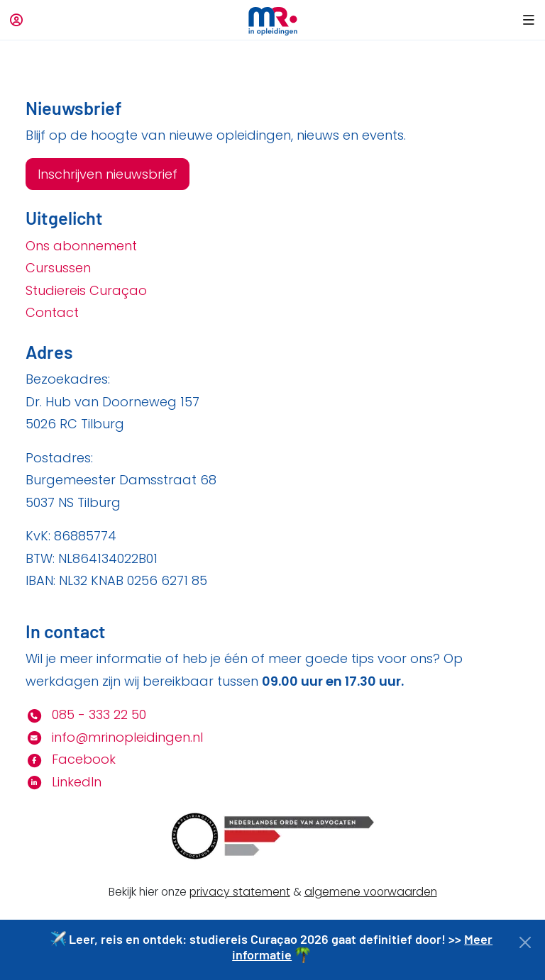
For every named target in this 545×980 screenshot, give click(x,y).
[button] (526, 20)
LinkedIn (64, 782)
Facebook (71, 759)
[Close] (525, 942)
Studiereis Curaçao (86, 290)
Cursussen (58, 268)
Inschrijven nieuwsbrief (108, 174)
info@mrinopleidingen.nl (114, 737)
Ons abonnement (81, 246)
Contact (52, 312)
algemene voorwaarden (371, 892)
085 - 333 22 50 (86, 714)
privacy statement (240, 892)
